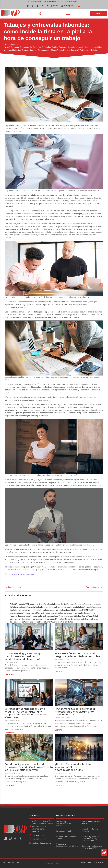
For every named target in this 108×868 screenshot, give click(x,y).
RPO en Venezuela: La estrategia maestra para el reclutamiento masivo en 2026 (75, 712)
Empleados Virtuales (64, 831)
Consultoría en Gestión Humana (91, 823)
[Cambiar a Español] (79, 6)
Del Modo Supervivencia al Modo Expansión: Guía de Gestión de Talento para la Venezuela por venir (28, 767)
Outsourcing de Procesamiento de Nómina (67, 845)
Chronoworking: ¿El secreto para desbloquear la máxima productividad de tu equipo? (25, 656)
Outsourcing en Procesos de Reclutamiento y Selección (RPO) (92, 839)
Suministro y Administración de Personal (63, 824)
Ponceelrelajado (100, 862)
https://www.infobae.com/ (23, 574)
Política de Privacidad (54, 863)
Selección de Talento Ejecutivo (90, 830)
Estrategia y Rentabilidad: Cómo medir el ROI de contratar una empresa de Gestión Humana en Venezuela (26, 713)
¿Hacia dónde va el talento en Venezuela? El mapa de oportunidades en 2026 (74, 767)
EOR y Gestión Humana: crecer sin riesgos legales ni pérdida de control (78, 655)
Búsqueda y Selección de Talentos (66, 838)
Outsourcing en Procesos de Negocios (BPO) (92, 847)
